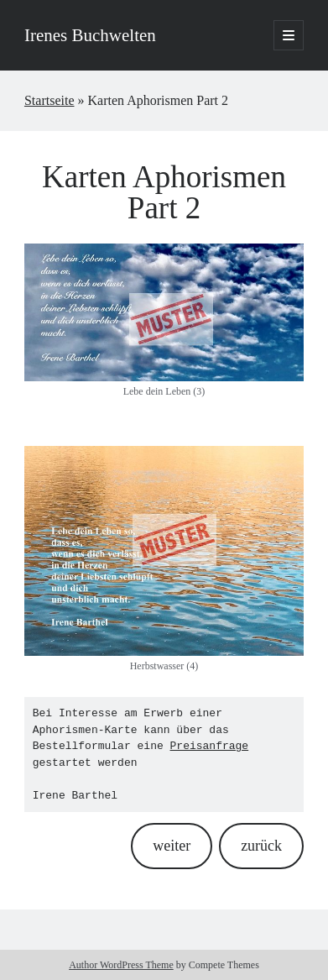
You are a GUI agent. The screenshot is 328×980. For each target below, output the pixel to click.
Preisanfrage (210, 746)
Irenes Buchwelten (90, 35)
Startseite (49, 100)
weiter (172, 846)
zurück (261, 846)
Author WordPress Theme (121, 965)
